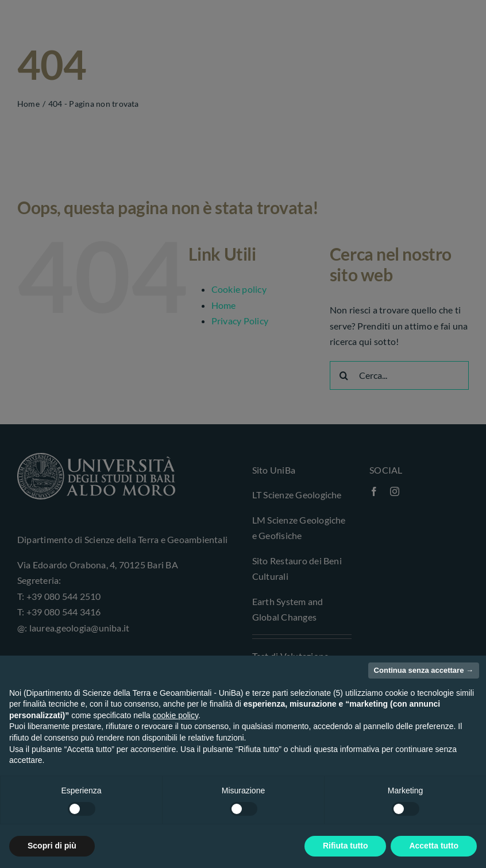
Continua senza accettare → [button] (424, 670)
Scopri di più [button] (52, 846)
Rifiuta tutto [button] (346, 846)
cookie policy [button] (176, 715)
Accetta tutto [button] (434, 846)
